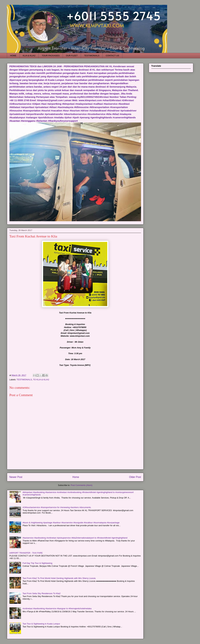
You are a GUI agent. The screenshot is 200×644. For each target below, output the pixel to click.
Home (76, 477)
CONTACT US (112, 56)
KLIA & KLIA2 (29, 56)
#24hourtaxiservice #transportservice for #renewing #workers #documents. (57, 507)
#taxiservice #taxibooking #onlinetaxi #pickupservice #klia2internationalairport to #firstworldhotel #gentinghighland (75, 538)
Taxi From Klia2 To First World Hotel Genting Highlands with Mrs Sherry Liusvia (59, 578)
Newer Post (16, 477)
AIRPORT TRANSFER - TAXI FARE (26, 553)
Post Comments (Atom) (81, 485)
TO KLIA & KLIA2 (41, 380)
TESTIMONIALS (92, 56)
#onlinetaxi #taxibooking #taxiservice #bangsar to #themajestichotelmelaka (57, 608)
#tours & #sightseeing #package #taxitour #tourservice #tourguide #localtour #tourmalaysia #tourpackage (71, 523)
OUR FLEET (72, 56)
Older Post (135, 477)
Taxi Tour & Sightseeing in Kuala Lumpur (41, 624)
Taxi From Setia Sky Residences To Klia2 (42, 593)
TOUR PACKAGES (51, 56)
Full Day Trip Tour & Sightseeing (37, 563)
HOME (13, 56)
